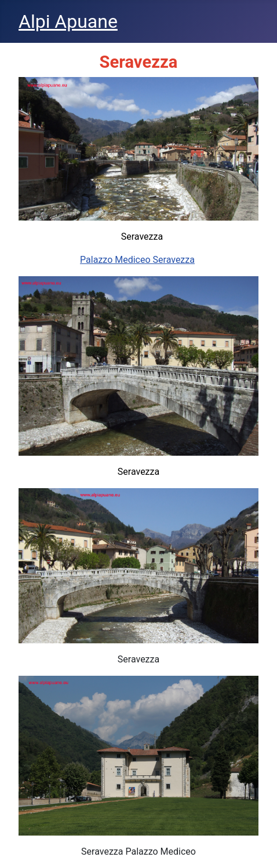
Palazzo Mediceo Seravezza (137, 260)
